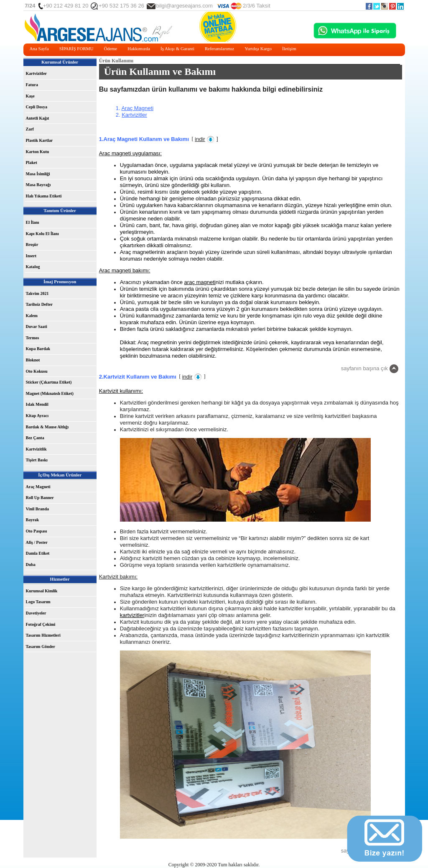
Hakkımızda (139, 49)
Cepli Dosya (37, 107)
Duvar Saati (37, 326)
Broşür (32, 245)
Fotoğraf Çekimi (41, 624)
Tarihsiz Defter (39, 304)
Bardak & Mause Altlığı (47, 427)
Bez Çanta (35, 438)
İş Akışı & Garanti (177, 49)
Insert (31, 256)
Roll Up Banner (40, 498)
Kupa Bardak (38, 349)
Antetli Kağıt (38, 118)
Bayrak (33, 520)
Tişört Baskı (37, 460)
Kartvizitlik (36, 449)
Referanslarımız (219, 49)
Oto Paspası (37, 531)
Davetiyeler (36, 613)
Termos (33, 338)
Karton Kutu (38, 152)
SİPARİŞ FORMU (76, 49)
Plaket (32, 163)
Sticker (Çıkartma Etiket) (49, 382)
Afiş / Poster (37, 542)
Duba (31, 565)
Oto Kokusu (37, 371)
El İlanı (33, 222)
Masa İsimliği (38, 174)
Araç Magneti (38, 487)
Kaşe (30, 96)
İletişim (289, 49)
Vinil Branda (37, 509)
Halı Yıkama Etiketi (44, 196)
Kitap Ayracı (37, 416)
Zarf (30, 129)
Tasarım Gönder (41, 647)
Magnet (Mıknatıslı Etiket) (50, 393)
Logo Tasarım (38, 602)
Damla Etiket (38, 553)
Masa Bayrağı (38, 185)
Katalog (33, 267)
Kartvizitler (37, 73)
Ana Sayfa (39, 49)
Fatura (32, 85)
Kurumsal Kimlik (42, 591)
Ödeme (110, 49)
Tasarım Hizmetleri (43, 635)
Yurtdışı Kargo (258, 49)
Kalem (32, 316)
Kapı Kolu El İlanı (42, 234)
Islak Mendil (37, 404)
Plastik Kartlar (39, 140)
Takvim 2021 (37, 293)
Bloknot (33, 360)
